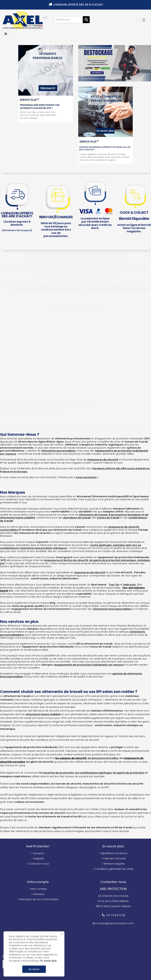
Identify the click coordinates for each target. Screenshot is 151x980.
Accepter (34, 969)
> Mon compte (38, 889)
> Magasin (38, 858)
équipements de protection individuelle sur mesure (89, 665)
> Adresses (38, 894)
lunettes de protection (59, 773)
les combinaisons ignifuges (93, 773)
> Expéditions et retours (113, 853)
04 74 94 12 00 (116, 915)
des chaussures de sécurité (32, 533)
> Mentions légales (113, 864)
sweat (4, 591)
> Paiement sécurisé (113, 858)
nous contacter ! (87, 477)
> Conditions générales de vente (113, 869)
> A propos (38, 853)
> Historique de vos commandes (38, 899)
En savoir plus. (49, 961)
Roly (53, 603)
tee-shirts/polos (133, 588)
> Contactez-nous (38, 864)
